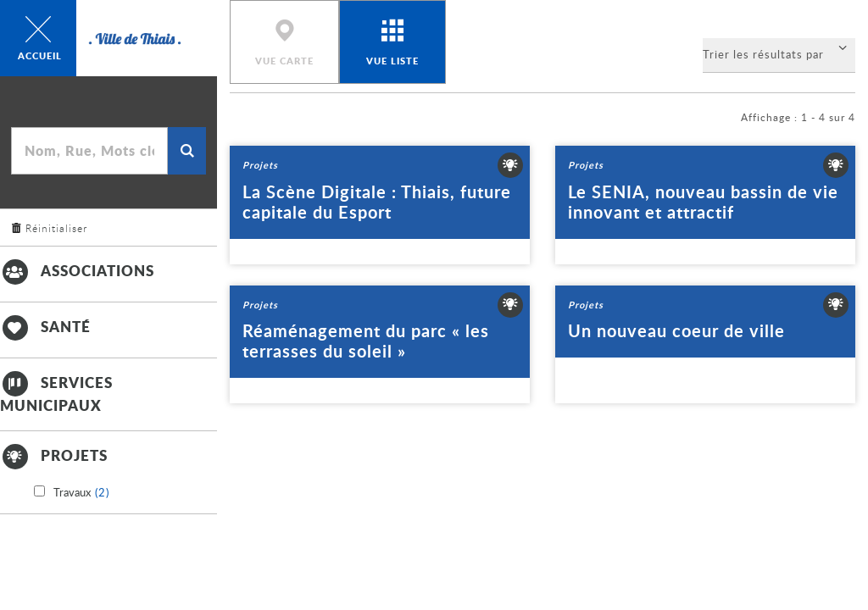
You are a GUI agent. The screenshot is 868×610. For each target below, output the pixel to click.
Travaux (81, 493)
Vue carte (284, 61)
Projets (54, 455)
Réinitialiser (56, 228)
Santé (45, 326)
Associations (77, 270)
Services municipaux (56, 393)
